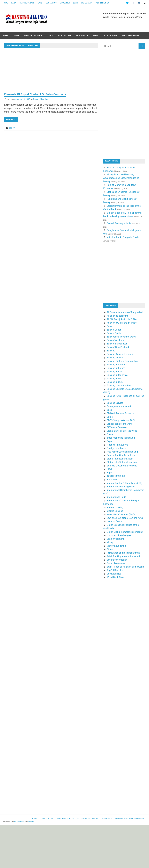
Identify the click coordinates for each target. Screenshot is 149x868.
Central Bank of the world (120, 424)
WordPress (19, 822)
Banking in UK (114, 379)
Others (110, 549)
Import (110, 473)
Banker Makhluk (40, 99)
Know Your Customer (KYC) (121, 514)
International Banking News (121, 487)
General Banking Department (121, 455)
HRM (109, 469)
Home (5, 3)
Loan (75, 3)
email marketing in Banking (121, 438)
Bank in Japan (114, 330)
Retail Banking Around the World (123, 556)
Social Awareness (116, 563)
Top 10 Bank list (115, 570)
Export (12, 128)
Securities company (117, 560)
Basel (109, 410)
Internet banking (115, 507)
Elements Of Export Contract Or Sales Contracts (35, 94)
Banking (111, 351)
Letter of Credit (114, 521)
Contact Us (51, 3)
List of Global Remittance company (125, 532)
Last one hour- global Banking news (125, 518)
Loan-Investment (115, 539)
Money (110, 542)
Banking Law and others (119, 385)
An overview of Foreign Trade (122, 323)
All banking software (117, 316)
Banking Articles (115, 358)
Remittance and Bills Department (124, 553)
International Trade (116, 497)
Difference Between (117, 427)
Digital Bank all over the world (122, 431)
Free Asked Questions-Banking (122, 452)
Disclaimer (65, 3)
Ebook (110, 434)
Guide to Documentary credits (122, 466)
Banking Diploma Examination (122, 361)
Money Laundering (116, 546)
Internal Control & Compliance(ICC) (124, 483)
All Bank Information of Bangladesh (125, 312)
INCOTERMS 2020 (116, 476)
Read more (11, 120)
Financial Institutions (117, 445)
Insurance (112, 480)
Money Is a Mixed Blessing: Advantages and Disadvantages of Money (121, 178)
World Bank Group (116, 577)
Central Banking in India (119, 223)
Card (40, 3)
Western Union (103, 3)
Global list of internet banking (122, 462)
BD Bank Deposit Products (120, 413)
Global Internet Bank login (120, 459)
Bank (14, 3)
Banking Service (27, 3)
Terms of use (47, 818)
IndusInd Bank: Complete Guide (123, 237)
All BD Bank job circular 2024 (122, 319)
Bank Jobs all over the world (121, 337)
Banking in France (116, 368)
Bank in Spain (114, 333)
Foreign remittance (116, 448)
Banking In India (115, 372)
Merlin (31, 822)
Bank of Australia (116, 340)
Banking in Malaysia (117, 375)
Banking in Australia (117, 365)
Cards (110, 417)
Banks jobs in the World (119, 406)
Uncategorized (114, 574)
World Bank (87, 3)
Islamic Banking (115, 511)
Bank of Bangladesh (117, 344)
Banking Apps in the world (120, 354)
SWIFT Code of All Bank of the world (125, 567)
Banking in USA (115, 382)
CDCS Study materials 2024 (121, 420)
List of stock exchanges (119, 535)
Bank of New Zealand (118, 347)
